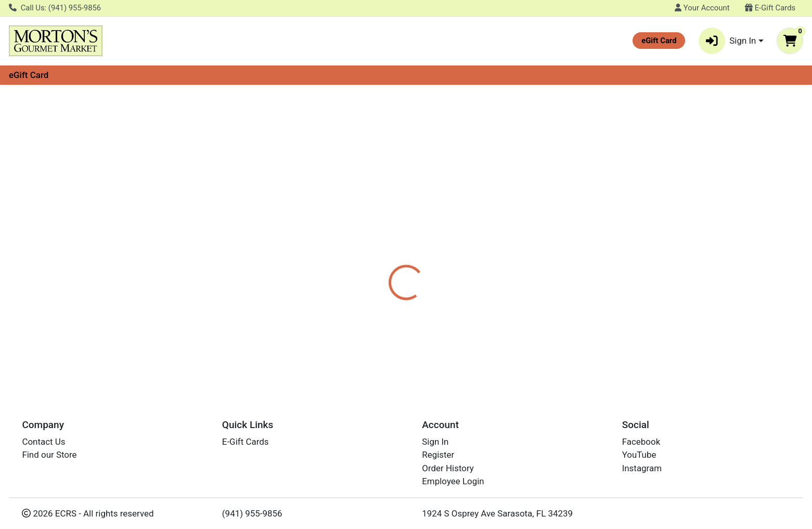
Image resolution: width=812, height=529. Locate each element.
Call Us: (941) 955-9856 (55, 8)
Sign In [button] (727, 41)
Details (367, 205)
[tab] (367, 205)
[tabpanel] (575, 251)
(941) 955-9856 (252, 513)
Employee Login (453, 482)
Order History (448, 468)
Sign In (435, 442)
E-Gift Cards (770, 8)
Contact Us (43, 442)
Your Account (702, 8)
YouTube (639, 455)
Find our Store (49, 455)
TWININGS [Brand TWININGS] (468, 247)
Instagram (642, 468)
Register (438, 455)
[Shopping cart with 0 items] (790, 41)
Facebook (641, 442)
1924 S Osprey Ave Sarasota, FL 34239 (497, 513)
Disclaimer (416, 205)
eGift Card (29, 75)
